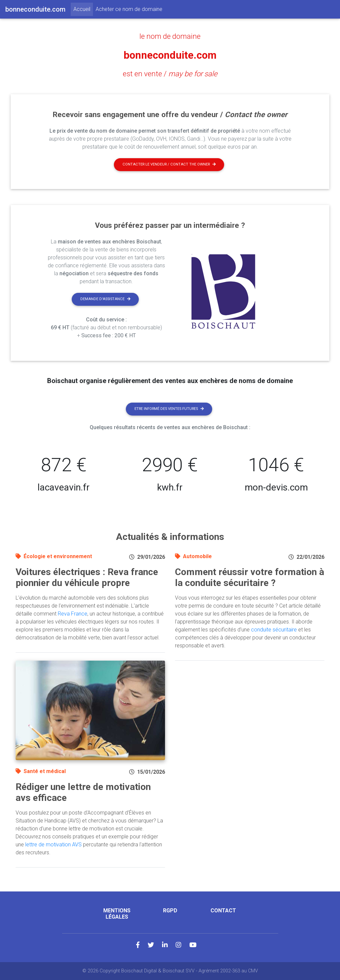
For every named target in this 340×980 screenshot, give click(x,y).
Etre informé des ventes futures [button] (169, 409)
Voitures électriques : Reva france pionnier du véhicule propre (87, 578)
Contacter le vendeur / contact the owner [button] (169, 164)
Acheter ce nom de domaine (129, 9)
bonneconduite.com (170, 55)
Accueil (83, 9)
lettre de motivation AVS (53, 845)
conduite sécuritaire (274, 630)
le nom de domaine (170, 36)
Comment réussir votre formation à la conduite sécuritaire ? (250, 578)
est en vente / (170, 74)
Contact (223, 911)
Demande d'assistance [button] (105, 299)
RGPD (170, 911)
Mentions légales (117, 914)
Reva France (73, 614)
